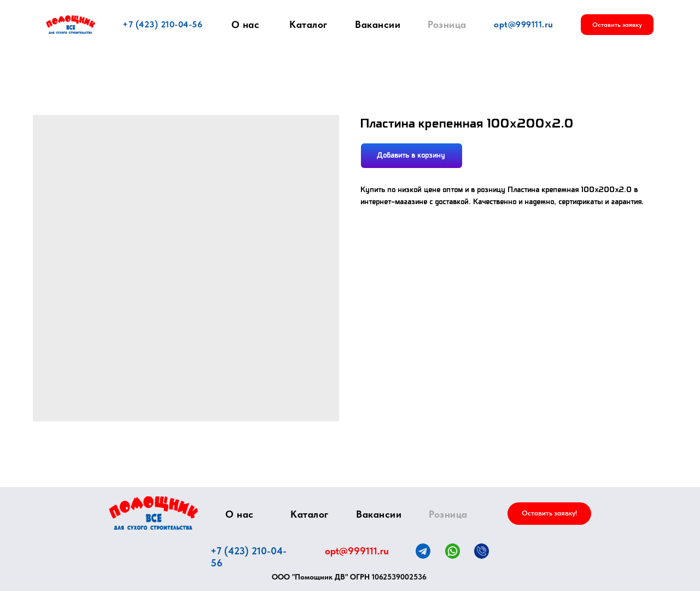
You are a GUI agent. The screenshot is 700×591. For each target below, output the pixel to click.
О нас (246, 25)
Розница (447, 24)
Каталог (308, 24)
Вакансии (378, 24)
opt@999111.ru (524, 24)
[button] (617, 25)
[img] (153, 513)
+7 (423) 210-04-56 (162, 24)
